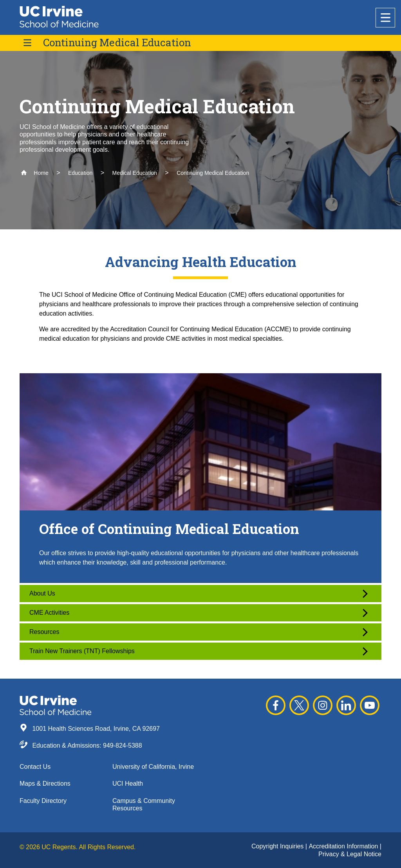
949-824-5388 (123, 745)
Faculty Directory (43, 801)
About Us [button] (199, 594)
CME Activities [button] (199, 613)
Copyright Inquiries (278, 846)
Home (35, 173)
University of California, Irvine (153, 767)
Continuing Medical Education (117, 43)
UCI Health (128, 784)
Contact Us (35, 767)
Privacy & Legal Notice (350, 854)
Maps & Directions (45, 784)
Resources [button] (199, 632)
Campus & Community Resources (144, 804)
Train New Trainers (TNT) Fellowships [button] (199, 651)
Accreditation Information (344, 846)
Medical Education (134, 173)
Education (80, 173)
